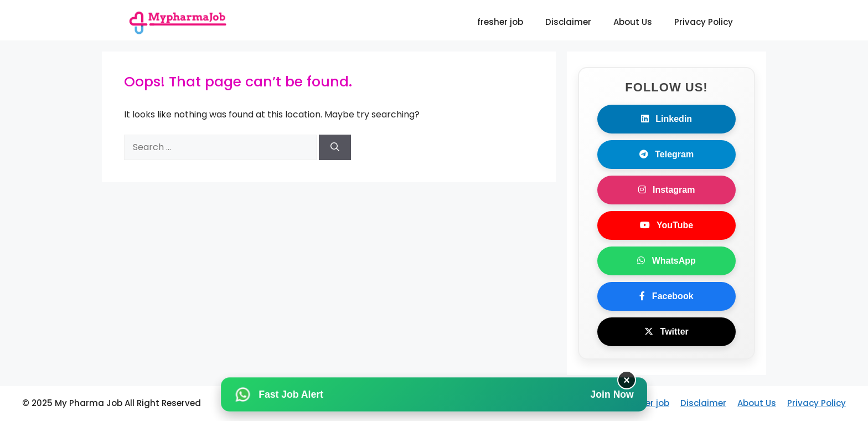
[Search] (335, 147)
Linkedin (666, 119)
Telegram (666, 154)
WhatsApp (666, 261)
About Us (633, 22)
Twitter (666, 332)
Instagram (667, 190)
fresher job (500, 22)
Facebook (666, 296)
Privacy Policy (704, 22)
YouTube (666, 225)
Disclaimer (568, 22)
